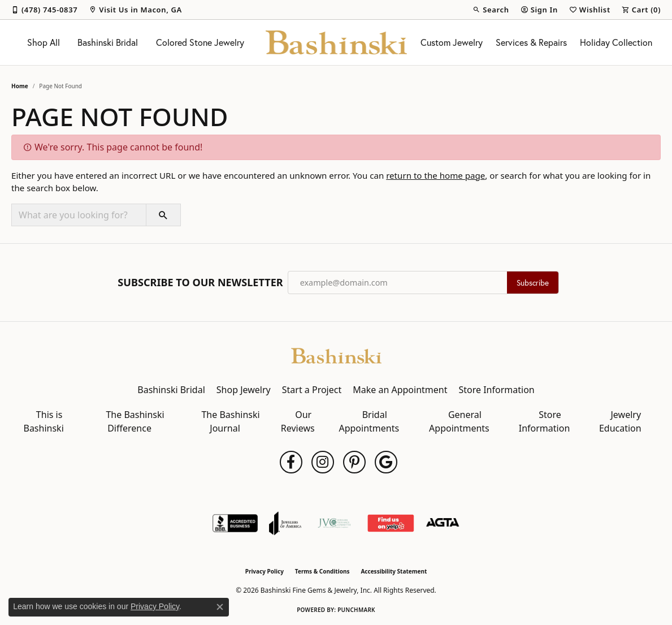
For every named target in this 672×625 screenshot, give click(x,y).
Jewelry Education (620, 421)
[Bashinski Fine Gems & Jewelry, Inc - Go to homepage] (336, 355)
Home (20, 86)
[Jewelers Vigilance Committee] (334, 523)
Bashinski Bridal (108, 42)
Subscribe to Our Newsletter (200, 283)
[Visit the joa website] (285, 523)
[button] (491, 10)
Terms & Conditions (322, 571)
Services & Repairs (531, 42)
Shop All (44, 42)
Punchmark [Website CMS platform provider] (356, 610)
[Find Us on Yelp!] (390, 523)
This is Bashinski (43, 421)
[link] (44, 10)
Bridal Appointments (369, 421)
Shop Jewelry (244, 390)
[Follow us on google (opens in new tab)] (386, 462)
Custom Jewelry (452, 42)
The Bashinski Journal (230, 421)
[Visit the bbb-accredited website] (235, 523)
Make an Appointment (400, 390)
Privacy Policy (265, 571)
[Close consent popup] (220, 607)
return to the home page (435, 175)
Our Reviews (298, 421)
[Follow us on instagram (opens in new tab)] (323, 462)
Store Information (496, 390)
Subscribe (533, 283)
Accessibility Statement (394, 571)
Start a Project (312, 390)
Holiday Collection (616, 42)
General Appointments (459, 421)
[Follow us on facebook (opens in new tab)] (291, 462)
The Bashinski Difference (135, 421)
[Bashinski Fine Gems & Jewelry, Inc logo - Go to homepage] (336, 42)
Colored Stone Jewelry (200, 42)
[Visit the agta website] (443, 523)
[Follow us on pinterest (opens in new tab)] (354, 462)
